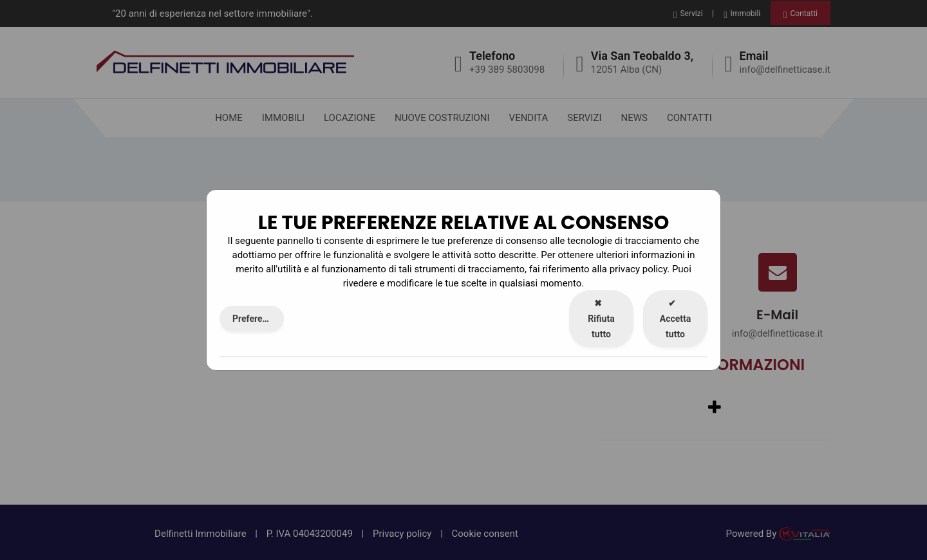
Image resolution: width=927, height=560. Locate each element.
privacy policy (639, 269)
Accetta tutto (676, 319)
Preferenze (255, 319)
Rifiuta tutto (601, 319)
